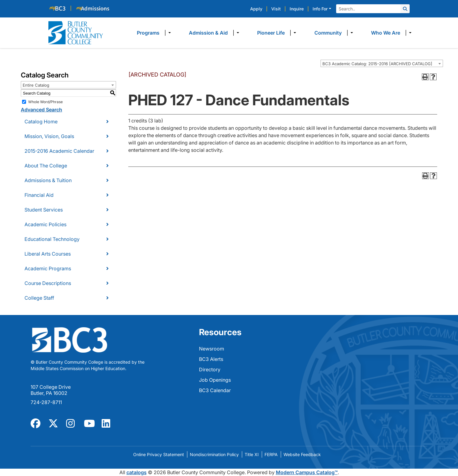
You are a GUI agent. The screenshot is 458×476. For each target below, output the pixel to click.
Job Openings (215, 380)
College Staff (39, 298)
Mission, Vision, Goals (49, 136)
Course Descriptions (48, 283)
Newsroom (212, 349)
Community (328, 33)
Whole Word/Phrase (45, 102)
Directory (210, 369)
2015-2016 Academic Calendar (59, 151)
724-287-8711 (46, 402)
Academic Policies (45, 224)
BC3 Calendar (215, 390)
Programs (148, 33)
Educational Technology (52, 239)
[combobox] (382, 63)
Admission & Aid (208, 33)
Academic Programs (48, 268)
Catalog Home (41, 122)
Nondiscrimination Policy (214, 454)
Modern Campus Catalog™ (307, 472)
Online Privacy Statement (159, 454)
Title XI (252, 454)
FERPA (271, 454)
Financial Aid (39, 195)
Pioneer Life (271, 33)
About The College (46, 166)
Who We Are (386, 33)
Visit (276, 9)
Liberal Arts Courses (48, 254)
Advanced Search (41, 110)
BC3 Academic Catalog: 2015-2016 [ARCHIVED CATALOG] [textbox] (377, 64)
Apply (256, 9)
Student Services (44, 210)
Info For (320, 9)
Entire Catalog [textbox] (36, 85)
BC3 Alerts (211, 359)
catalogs (137, 472)
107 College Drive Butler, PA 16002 (51, 390)
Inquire (297, 9)
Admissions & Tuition (48, 180)
